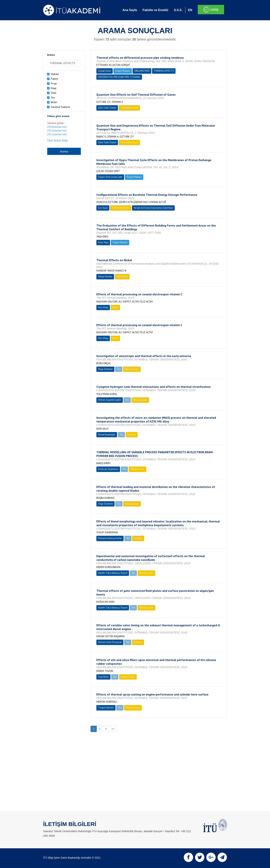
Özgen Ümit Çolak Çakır (110, 177)
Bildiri (54, 102)
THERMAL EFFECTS (164, 71)
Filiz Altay (103, 307)
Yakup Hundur (105, 276)
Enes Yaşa (103, 242)
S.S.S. (178, 10)
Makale (55, 74)
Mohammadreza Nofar (110, 538)
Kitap (54, 88)
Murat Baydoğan (107, 435)
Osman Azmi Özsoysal (110, 642)
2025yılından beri (57, 131)
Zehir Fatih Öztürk (107, 108)
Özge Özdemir (105, 504)
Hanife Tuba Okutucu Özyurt (113, 573)
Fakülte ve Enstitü (155, 10)
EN (190, 10)
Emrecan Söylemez (108, 469)
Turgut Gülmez (106, 708)
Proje (54, 83)
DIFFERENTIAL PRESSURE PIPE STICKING (119, 77)
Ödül (54, 93)
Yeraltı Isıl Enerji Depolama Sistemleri (153, 208)
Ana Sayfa (130, 10)
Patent (54, 79)
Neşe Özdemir (105, 369)
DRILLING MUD (142, 71)
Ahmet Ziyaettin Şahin (110, 400)
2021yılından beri (57, 134)
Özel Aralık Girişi (57, 140)
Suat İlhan (103, 677)
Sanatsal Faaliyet (60, 107)
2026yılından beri (57, 127)
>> (113, 729)
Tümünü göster (55, 123)
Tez (53, 98)
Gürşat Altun (105, 71)
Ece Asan (103, 208)
